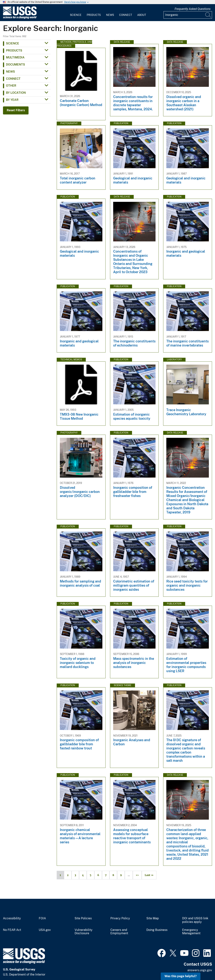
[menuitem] (76, 13)
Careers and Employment (119, 932)
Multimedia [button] (15, 57)
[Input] (188, 15)
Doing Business (157, 930)
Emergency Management (191, 932)
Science (76, 15)
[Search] (208, 15)
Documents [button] (15, 65)
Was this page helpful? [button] (181, 976)
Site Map (153, 918)
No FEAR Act (12, 930)
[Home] (20, 18)
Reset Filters (16, 110)
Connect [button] (13, 79)
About (142, 15)
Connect (126, 15)
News (110, 15)
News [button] (10, 72)
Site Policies (83, 918)
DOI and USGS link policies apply (195, 920)
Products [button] (14, 51)
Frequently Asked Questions (193, 9)
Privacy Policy (120, 918)
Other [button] (11, 86)
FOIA (42, 918)
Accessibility (12, 918)
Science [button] (12, 43)
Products (94, 15)
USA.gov (45, 930)
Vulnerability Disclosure (84, 932)
